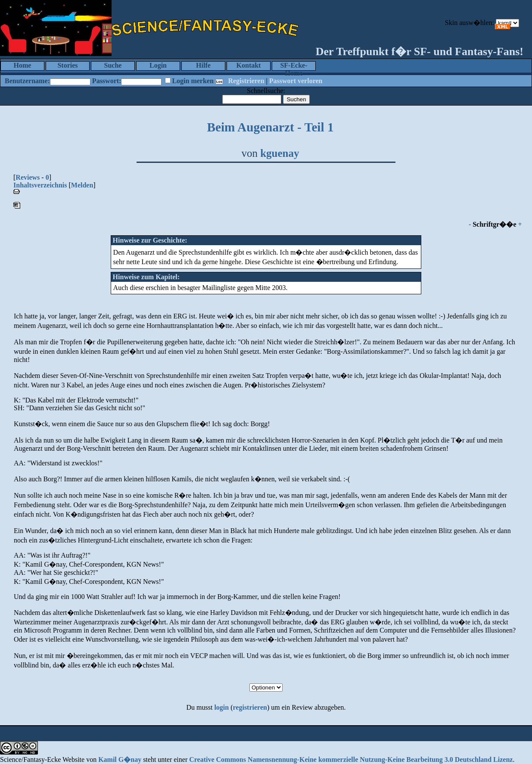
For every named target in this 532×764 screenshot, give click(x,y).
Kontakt (249, 65)
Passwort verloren (296, 81)
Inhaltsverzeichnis (40, 185)
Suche (113, 65)
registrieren (250, 707)
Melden (82, 185)
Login (158, 65)
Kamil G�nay (120, 759)
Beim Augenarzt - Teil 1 (270, 127)
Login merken (193, 81)
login (221, 707)
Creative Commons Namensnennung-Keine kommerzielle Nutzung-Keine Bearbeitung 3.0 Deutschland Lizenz (351, 759)
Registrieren (246, 81)
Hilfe (203, 65)
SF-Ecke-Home (294, 66)
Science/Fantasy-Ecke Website (42, 759)
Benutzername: (27, 81)
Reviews (28, 177)
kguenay (280, 153)
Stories (67, 65)
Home (23, 65)
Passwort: (107, 81)
